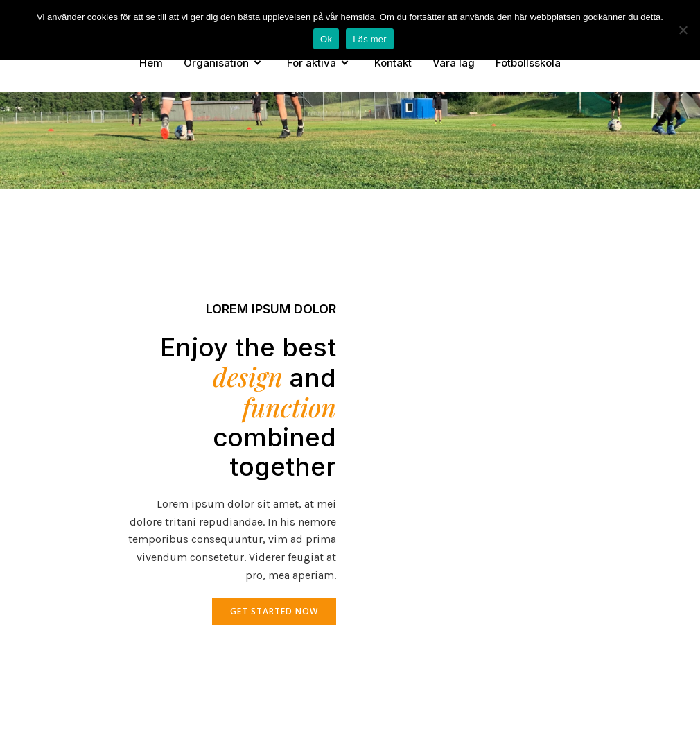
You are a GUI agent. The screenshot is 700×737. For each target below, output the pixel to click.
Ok (326, 39)
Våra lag (454, 63)
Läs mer (370, 39)
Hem (151, 63)
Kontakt (393, 63)
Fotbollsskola (528, 63)
